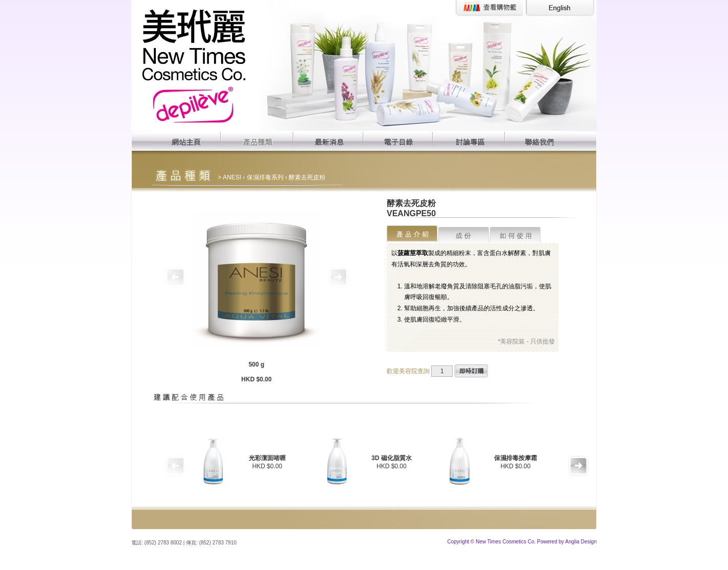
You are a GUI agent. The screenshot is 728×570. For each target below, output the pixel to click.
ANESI (232, 177)
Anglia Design (581, 542)
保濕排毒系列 (265, 177)
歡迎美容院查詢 (408, 371)
